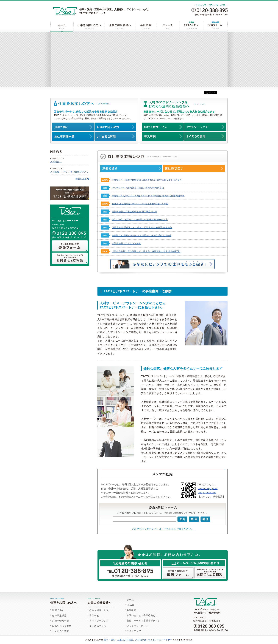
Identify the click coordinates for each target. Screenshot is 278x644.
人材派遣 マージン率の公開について (69, 172)
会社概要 (131, 610)
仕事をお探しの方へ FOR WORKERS (89, 27)
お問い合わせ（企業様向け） (142, 615)
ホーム (130, 600)
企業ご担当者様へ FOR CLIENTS (119, 27)
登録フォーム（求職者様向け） (143, 621)
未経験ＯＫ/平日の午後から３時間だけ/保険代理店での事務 (142, 236)
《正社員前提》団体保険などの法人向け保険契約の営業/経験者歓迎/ (146, 251)
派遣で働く (58, 610)
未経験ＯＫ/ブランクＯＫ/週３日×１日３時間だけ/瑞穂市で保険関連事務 (148, 196)
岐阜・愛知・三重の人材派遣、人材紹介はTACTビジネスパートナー (138, 640)
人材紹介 (56, 162)
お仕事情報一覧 (61, 621)
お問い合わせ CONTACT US (191, 27)
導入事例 (94, 616)
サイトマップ (134, 631)
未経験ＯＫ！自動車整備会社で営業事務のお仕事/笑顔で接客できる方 (147, 180)
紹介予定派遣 (59, 616)
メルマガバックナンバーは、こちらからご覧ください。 (163, 529)
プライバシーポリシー (139, 626)
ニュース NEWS (168, 27)
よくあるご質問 (61, 631)
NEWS (130, 605)
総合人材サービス (99, 610)
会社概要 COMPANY (146, 27)
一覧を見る (81, 179)
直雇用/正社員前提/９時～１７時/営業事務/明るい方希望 (140, 204)
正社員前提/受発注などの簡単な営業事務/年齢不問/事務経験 (142, 228)
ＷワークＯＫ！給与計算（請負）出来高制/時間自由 (138, 188)
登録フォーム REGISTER (215, 27)
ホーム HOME (62, 27)
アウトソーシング (99, 621)
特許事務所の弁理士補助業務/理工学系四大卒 (135, 212)
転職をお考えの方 (62, 626)
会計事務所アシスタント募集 (126, 243)
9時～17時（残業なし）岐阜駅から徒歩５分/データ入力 (140, 220)
